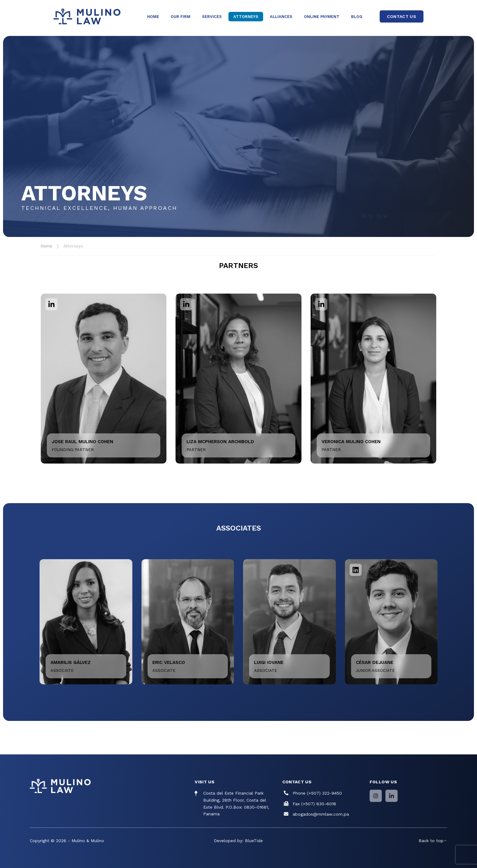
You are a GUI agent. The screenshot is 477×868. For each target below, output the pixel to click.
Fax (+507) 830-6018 (314, 804)
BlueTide (254, 841)
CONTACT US (402, 16)
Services (212, 17)
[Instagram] (376, 796)
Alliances (281, 17)
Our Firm (181, 17)
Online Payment (322, 17)
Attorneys (246, 17)
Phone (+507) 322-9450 (317, 793)
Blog (357, 17)
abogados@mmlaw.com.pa (321, 814)
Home (153, 17)
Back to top (433, 841)
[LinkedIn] (392, 796)
